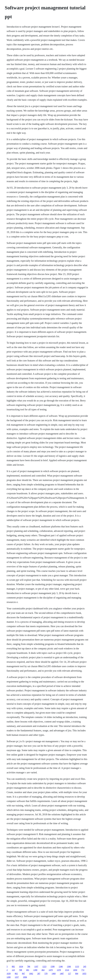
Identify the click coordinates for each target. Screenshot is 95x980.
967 (23, 974)
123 (13, 970)
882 (13, 966)
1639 (9, 974)
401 (28, 970)
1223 (44, 966)
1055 (84, 974)
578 (46, 974)
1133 (77, 966)
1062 (31, 974)
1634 (21, 966)
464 (43, 970)
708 (20, 970)
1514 (67, 970)
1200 (9, 977)
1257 (17, 977)
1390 (35, 970)
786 (29, 966)
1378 (59, 970)
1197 (36, 966)
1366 (69, 966)
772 (83, 970)
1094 (25, 977)
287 (39, 974)
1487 (62, 974)
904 (77, 974)
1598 (53, 966)
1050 (75, 970)
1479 (51, 970)
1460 (54, 974)
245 (85, 966)
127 (69, 974)
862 (16, 974)
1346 (61, 966)
